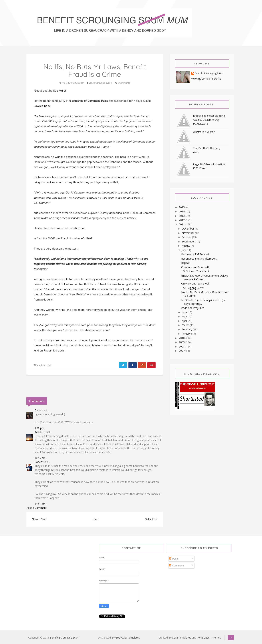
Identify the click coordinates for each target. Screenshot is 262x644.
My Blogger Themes (209, 638)
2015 (182, 207)
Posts (174, 559)
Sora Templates (182, 638)
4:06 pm (39, 428)
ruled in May (78, 142)
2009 (182, 342)
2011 (182, 224)
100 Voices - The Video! (195, 271)
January (186, 334)
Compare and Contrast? (195, 267)
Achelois (39, 432)
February (187, 329)
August (186, 246)
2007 (182, 351)
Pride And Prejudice (193, 308)
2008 (182, 346)
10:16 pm (40, 458)
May (185, 316)
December (188, 229)
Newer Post (39, 519)
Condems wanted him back (119, 177)
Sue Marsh (60, 91)
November (188, 233)
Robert (39, 462)
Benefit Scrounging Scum (64, 638)
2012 (182, 220)
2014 (182, 211)
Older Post (151, 519)
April (185, 321)
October (187, 237)
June (185, 312)
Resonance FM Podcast (195, 254)
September (189, 241)
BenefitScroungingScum (209, 73)
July (184, 250)
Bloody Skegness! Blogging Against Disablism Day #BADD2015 (209, 120)
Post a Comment (36, 508)
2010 (182, 338)
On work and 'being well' (195, 284)
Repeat (185, 263)
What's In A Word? (204, 132)
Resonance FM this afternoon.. (199, 259)
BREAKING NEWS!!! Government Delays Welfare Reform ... (205, 277)
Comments (177, 566)
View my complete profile (206, 79)
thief (89, 238)
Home (95, 519)
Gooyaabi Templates (128, 638)
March (186, 325)
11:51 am (40, 504)
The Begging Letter (193, 288)
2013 (182, 216)
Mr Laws (40, 116)
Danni (38, 410)
